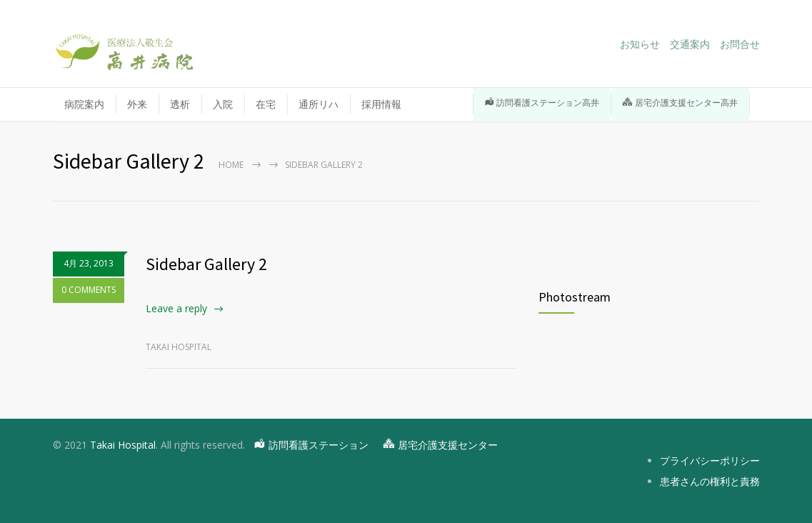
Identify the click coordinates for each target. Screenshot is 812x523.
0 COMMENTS (89, 290)
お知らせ (640, 44)
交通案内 (690, 44)
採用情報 (411, 104)
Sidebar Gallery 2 (206, 264)
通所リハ (319, 104)
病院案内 (84, 104)
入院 (223, 104)
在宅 (266, 104)
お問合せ (740, 44)
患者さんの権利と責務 (710, 481)
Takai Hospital (123, 445)
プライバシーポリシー (710, 460)
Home (231, 165)
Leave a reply (176, 308)
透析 (180, 104)
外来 (137, 104)
